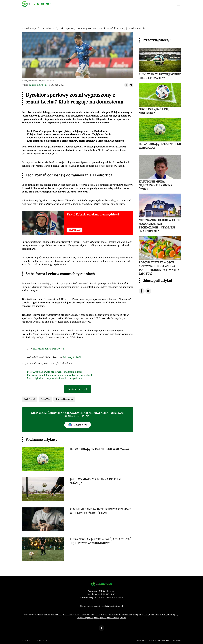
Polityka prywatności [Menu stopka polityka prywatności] (160, 640)
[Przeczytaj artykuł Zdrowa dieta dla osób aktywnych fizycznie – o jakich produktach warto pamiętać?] (160, 256)
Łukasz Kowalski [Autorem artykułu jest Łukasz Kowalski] (38, 85)
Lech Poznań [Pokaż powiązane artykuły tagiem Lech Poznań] (30, 399)
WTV (98, 615)
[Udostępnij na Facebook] (142, 291)
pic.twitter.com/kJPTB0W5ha (48, 349)
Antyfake (155, 615)
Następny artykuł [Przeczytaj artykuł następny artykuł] (78, 389)
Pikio (41, 615)
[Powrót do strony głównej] (102, 584)
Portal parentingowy (169, 615)
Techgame (138, 615)
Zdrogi (147, 615)
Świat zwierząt (125, 615)
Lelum (47, 615)
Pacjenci (91, 615)
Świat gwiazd (100, 618)
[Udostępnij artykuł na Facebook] (126, 85)
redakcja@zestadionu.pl (112, 606)
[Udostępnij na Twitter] (148, 291)
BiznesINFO (57, 615)
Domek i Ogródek (85, 618)
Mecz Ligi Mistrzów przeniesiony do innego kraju (55, 378)
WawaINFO (68, 615)
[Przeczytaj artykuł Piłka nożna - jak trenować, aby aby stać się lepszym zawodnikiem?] (78, 550)
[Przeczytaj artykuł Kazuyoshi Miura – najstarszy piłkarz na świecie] (160, 173)
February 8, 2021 (72, 357)
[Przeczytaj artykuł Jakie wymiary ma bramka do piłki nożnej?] (78, 490)
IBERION (102, 591)
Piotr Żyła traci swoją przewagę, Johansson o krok (54, 372)
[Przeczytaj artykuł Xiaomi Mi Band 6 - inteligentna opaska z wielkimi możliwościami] (78, 520)
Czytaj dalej (75, 230)
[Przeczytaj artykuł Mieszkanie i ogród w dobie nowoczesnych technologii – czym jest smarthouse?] (160, 213)
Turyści (104, 615)
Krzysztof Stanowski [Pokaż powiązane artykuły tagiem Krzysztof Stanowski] (64, 399)
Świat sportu (113, 618)
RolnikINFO (80, 615)
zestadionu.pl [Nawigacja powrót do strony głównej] (29, 28)
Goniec (123, 618)
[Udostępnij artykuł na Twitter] (131, 85)
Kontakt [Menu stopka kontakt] (177, 640)
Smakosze (113, 615)
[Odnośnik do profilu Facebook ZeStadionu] (101, 628)
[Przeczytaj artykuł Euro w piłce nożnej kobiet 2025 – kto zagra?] (160, 64)
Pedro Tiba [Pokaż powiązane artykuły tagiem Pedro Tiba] (45, 399)
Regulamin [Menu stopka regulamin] (141, 640)
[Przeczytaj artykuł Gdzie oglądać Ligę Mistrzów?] (160, 99)
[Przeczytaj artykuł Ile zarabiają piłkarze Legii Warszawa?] (78, 460)
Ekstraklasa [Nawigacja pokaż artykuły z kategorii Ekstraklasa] (46, 28)
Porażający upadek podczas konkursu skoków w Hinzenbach (60, 375)
